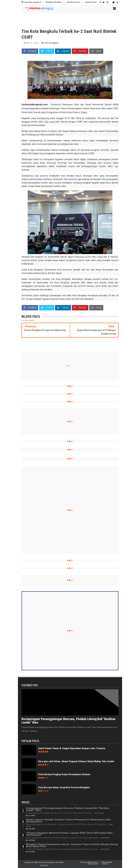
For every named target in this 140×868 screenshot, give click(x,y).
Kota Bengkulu (51, 43)
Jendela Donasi (73, 2)
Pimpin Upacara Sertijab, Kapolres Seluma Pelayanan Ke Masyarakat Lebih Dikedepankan (68, 821)
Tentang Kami (93, 864)
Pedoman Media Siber (89, 862)
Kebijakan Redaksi (54, 2)
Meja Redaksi (107, 862)
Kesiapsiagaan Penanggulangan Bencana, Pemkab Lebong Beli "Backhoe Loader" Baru (68, 721)
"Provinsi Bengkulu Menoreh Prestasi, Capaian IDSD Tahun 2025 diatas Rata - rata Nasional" (70, 834)
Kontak (105, 864)
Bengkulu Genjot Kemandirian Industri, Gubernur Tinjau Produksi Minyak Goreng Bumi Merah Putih (72, 845)
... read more (98, 813)
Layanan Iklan (91, 2)
